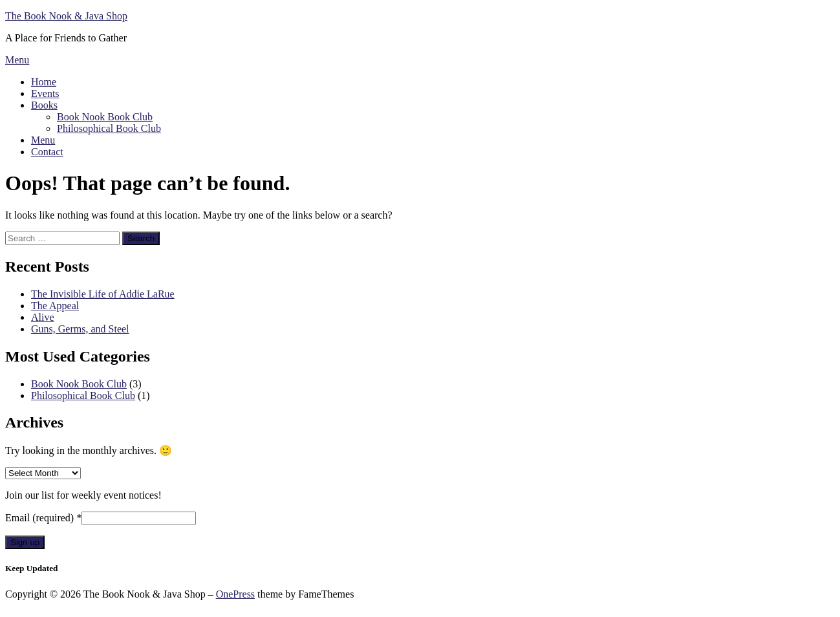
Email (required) (43, 518)
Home (44, 82)
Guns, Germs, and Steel (80, 329)
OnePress (235, 594)
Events (45, 93)
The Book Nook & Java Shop (66, 16)
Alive (43, 317)
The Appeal (55, 306)
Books (44, 105)
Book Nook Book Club (105, 117)
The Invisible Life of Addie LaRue (103, 294)
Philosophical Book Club (109, 128)
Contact (47, 152)
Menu (17, 60)
